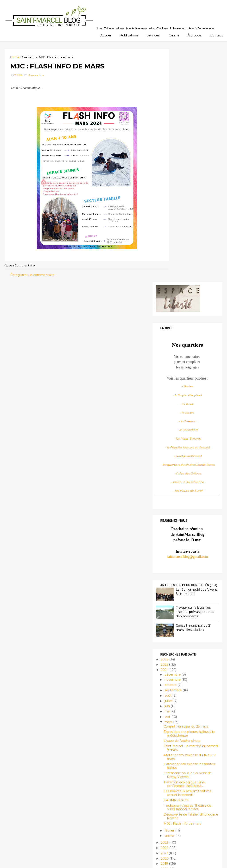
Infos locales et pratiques (179, 806)
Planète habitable (172, 821)
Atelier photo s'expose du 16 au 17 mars (187, 524)
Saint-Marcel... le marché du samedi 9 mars (189, 515)
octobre (168, 452)
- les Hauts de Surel (185, 258)
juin (165, 473)
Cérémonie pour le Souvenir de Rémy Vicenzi (185, 542)
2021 (162, 620)
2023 (162, 609)
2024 (163, 437)
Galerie (174, 35)
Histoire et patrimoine (175, 791)
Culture (164, 776)
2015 (162, 652)
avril (165, 483)
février (167, 597)
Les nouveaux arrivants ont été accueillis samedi (185, 560)
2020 (163, 625)
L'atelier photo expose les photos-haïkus (187, 533)
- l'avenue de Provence (185, 249)
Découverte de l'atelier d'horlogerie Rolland (188, 583)
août (166, 462)
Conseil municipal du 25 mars (183, 493)
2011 (162, 673)
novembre (170, 446)
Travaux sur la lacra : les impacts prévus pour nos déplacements (192, 379)
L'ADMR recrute (174, 567)
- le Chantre (185, 179)
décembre (170, 441)
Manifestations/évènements (179, 813)
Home (17, 57)
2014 (162, 657)
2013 (162, 662)
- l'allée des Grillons (185, 240)
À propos (194, 35)
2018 (162, 636)
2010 (162, 678)
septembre (171, 457)
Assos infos (32, 57)
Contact (217, 35)
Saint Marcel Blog (177, 735)
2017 (162, 641)
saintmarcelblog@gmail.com (185, 323)
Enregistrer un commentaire (35, 277)
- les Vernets (185, 171)
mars (166, 489)
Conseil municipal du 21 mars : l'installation (191, 394)
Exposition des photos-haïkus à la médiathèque (187, 500)
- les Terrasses (185, 188)
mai (165, 478)
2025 (162, 431)
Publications (129, 35)
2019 (162, 630)
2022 (162, 614)
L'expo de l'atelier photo (180, 508)
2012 (162, 667)
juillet (166, 468)
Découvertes (168, 783)
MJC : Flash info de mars (180, 590)
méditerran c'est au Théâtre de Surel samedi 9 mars (185, 574)
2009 (163, 683)
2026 (162, 426)
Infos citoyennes (171, 799)
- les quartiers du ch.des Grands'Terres (185, 232)
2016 (162, 646)
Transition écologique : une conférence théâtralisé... (182, 551)
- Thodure (185, 153)
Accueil (106, 35)
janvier (167, 602)
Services (153, 35)
